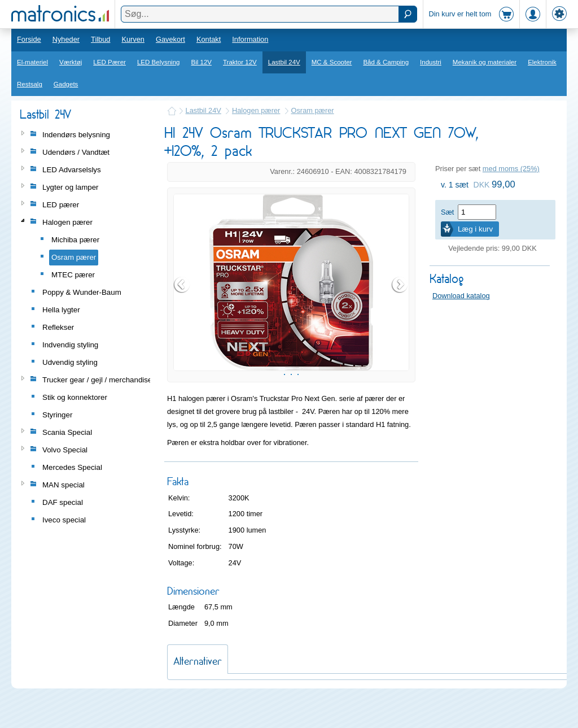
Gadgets (66, 84)
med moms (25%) (511, 169)
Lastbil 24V (284, 62)
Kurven (133, 39)
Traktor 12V (240, 62)
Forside (29, 39)
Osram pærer (313, 110)
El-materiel (32, 62)
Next (400, 299)
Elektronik (542, 62)
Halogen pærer (256, 110)
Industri (431, 62)
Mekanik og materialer (485, 62)
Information (250, 39)
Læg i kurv (475, 229)
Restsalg (30, 84)
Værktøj (71, 62)
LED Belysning (159, 62)
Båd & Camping (386, 62)
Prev (182, 299)
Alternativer (198, 689)
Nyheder (66, 39)
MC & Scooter (332, 62)
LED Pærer (110, 62)
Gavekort (170, 39)
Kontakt (209, 39)
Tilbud (100, 39)
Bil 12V (202, 62)
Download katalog (461, 296)
